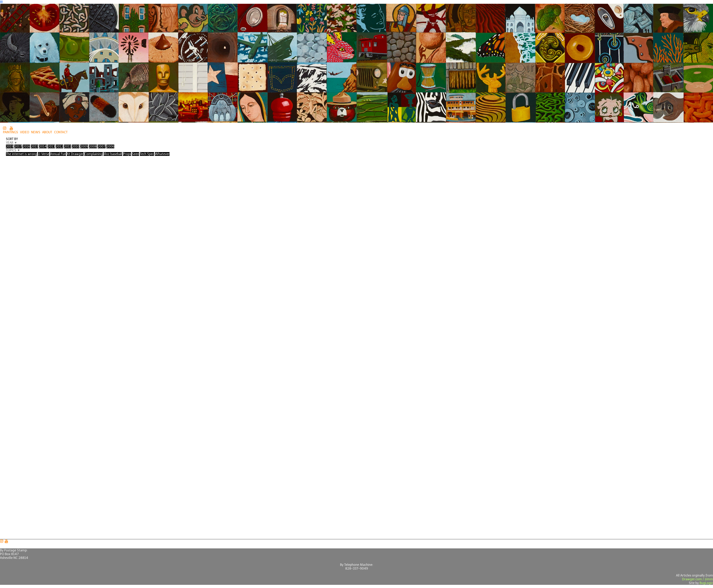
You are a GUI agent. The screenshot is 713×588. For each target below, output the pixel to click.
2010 (76, 146)
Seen (135, 154)
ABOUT (47, 132)
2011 (68, 146)
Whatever (162, 154)
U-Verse (44, 154)
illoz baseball (113, 154)
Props (127, 154)
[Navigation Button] (1, 2)
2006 (110, 146)
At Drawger (75, 154)
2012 (59, 146)
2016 (26, 146)
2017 (18, 146)
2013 (51, 146)
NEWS (36, 132)
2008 (93, 146)
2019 (10, 146)
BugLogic (706, 583)
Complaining (94, 154)
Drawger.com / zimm (698, 579)
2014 (43, 146)
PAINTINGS (10, 132)
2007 (102, 146)
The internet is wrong (21, 154)
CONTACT (61, 132)
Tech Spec (147, 154)
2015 (35, 146)
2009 (84, 146)
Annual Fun (58, 154)
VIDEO (25, 132)
